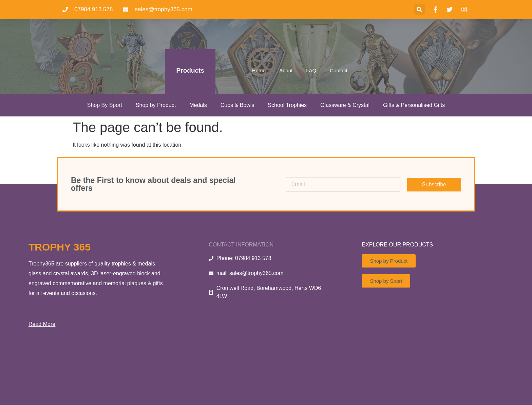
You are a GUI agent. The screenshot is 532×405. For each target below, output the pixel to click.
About (286, 70)
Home (259, 70)
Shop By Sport (105, 105)
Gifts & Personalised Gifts (414, 105)
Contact (339, 70)
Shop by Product (156, 105)
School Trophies (287, 105)
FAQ (311, 70)
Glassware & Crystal (345, 105)
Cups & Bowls (237, 105)
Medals (198, 105)
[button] (420, 9)
